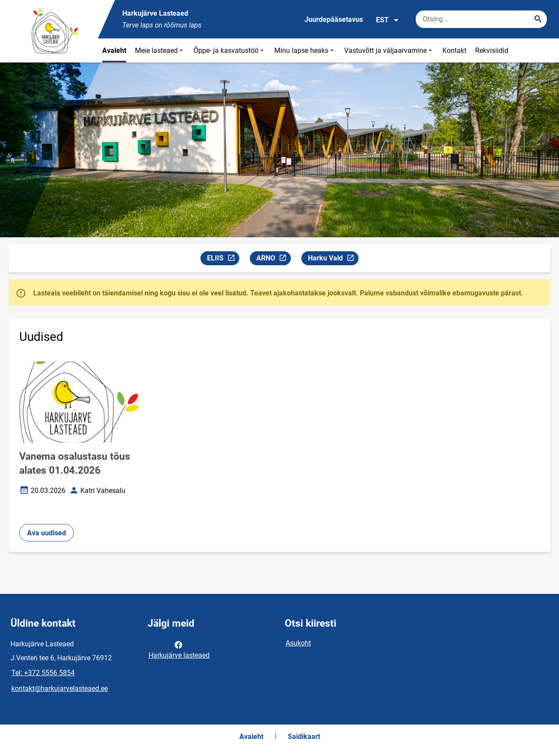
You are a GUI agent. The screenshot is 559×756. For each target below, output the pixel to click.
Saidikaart (304, 737)
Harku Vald (333, 259)
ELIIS (223, 259)
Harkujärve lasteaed (179, 649)
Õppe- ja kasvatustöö (229, 50)
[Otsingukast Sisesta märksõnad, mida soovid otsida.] (481, 19)
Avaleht (114, 50)
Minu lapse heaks (305, 50)
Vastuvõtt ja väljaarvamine (389, 50)
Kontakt (454, 50)
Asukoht (298, 643)
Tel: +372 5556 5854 (43, 673)
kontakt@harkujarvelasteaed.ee (60, 688)
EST (388, 20)
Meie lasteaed (160, 50)
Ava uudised (47, 533)
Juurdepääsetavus (334, 19)
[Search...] (538, 19)
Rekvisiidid (492, 50)
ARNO (273, 259)
